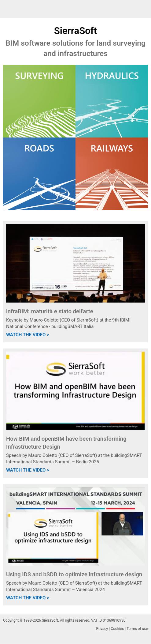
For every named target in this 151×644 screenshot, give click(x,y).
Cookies (117, 629)
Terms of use (137, 629)
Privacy (102, 629)
